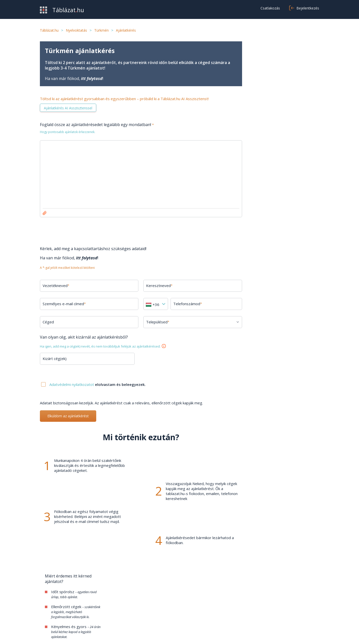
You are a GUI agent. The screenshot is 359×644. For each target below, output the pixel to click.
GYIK (140, 598)
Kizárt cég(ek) (55, 358)
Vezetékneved (56, 286)
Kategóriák (49, 613)
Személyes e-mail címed (64, 304)
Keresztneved (159, 286)
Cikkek (141, 613)
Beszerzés (49, 598)
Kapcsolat (144, 605)
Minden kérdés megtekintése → (284, 401)
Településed (158, 322)
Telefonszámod (188, 304)
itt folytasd (92, 78)
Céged (48, 322)
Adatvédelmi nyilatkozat (284, 634)
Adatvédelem (243, 605)
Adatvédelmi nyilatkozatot (72, 384)
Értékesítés (50, 605)
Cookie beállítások (246, 613)
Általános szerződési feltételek (258, 598)
